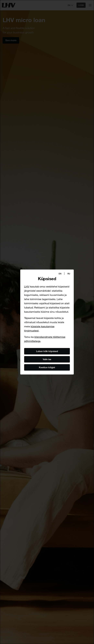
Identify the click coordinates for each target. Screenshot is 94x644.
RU (69, 274)
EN (60, 274)
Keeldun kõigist (47, 367)
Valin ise (47, 359)
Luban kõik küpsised (47, 351)
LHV (27, 286)
